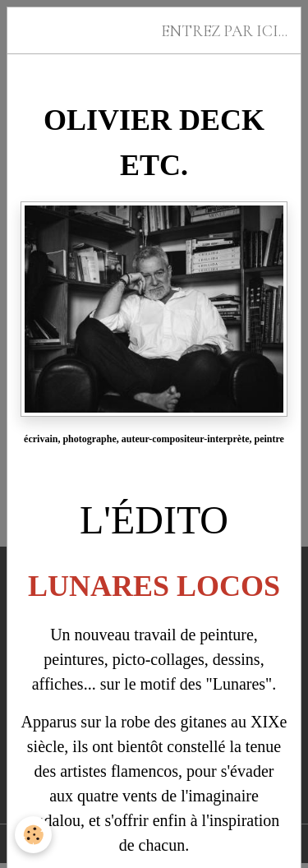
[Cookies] (33, 835)
